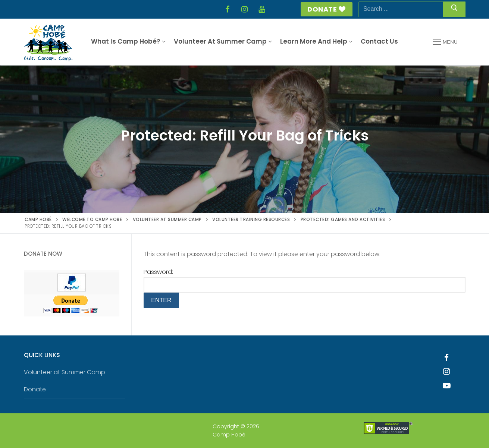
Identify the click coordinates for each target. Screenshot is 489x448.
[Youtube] (446, 386)
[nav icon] (445, 42)
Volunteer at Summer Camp (65, 372)
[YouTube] (262, 9)
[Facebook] (228, 9)
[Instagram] (245, 9)
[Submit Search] (454, 9)
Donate (327, 9)
